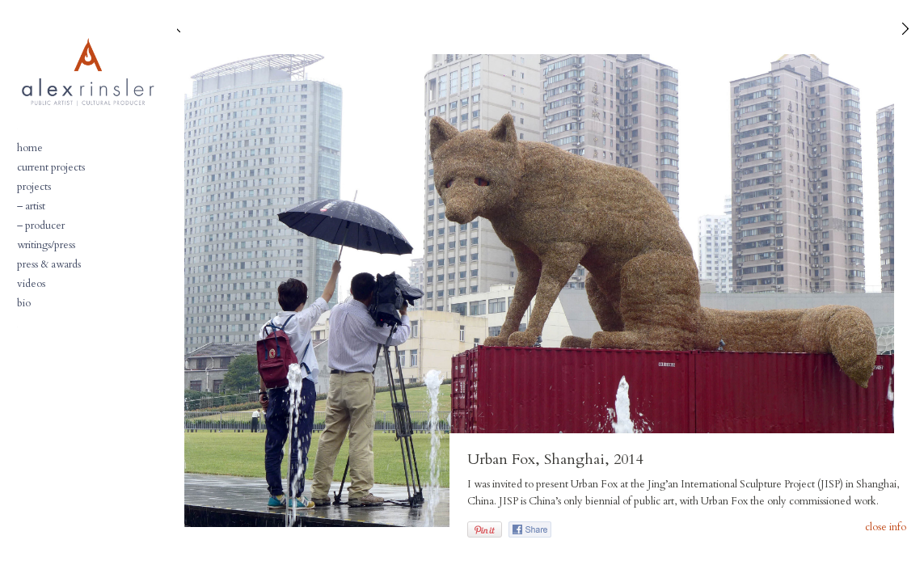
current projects (51, 167)
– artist (31, 206)
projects (34, 187)
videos (31, 284)
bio (24, 303)
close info (886, 527)
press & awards (49, 264)
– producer (41, 226)
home (30, 148)
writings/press (46, 245)
